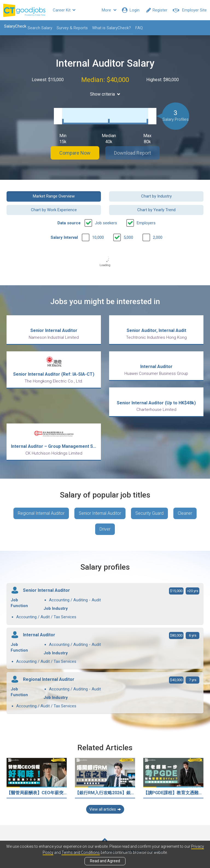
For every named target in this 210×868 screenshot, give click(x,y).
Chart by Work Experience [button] (54, 210)
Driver (105, 529)
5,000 (128, 237)
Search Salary (40, 28)
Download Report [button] (132, 153)
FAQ (139, 28)
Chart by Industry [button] (156, 196)
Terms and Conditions (81, 852)
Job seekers (106, 223)
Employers (146, 223)
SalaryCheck (15, 26)
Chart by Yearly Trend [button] (156, 210)
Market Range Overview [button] (54, 196)
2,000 (158, 237)
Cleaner (185, 513)
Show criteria (105, 94)
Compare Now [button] (75, 153)
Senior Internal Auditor (100, 513)
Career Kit (64, 10)
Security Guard (149, 513)
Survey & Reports (72, 28)
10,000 (98, 237)
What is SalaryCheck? (112, 28)
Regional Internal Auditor (41, 513)
